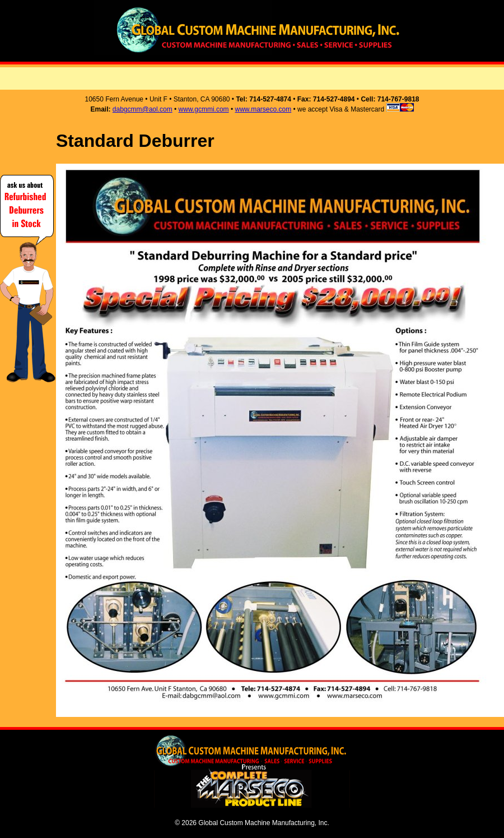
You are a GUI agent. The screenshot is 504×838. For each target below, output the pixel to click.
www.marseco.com (263, 109)
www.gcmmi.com (204, 109)
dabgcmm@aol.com (143, 109)
